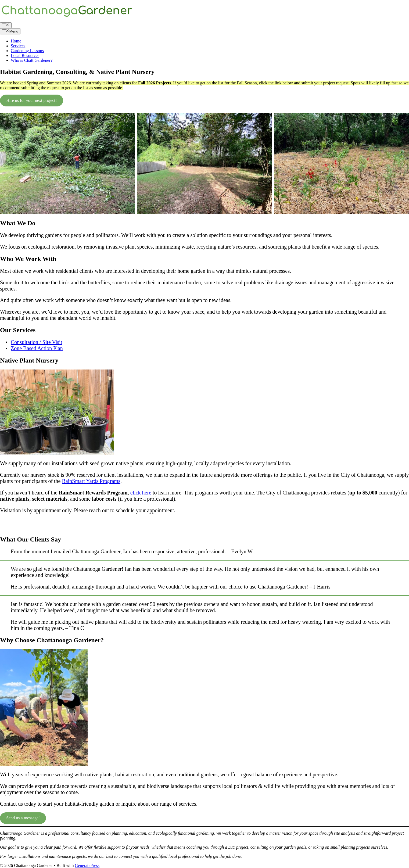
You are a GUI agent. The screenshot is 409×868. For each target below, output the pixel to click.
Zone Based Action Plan (37, 348)
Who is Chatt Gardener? (32, 60)
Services (18, 46)
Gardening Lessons (27, 51)
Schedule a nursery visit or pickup (35, 525)
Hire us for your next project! (31, 100)
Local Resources (25, 55)
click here (141, 493)
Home (16, 41)
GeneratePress (87, 865)
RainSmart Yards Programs (91, 481)
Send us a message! (23, 818)
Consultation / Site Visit (36, 342)
